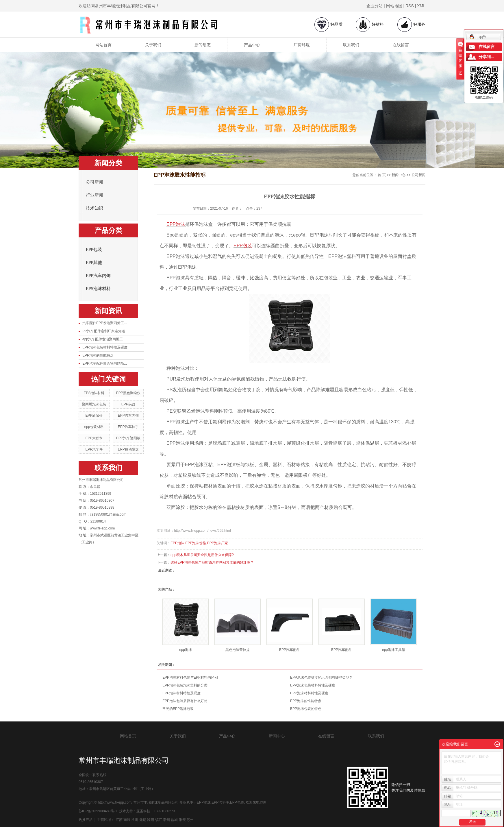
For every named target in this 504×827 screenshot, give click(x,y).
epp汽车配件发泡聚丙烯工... (104, 339)
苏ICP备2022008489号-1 (98, 811)
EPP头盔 (128, 404)
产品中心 (252, 45)
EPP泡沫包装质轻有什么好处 (185, 701)
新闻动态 (203, 45)
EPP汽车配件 (290, 650)
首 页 (382, 175)
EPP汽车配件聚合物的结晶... (105, 363)
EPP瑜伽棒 (94, 416)
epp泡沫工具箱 (394, 650)
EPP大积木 (94, 438)
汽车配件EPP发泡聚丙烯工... (105, 323)
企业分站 (375, 6)
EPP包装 (94, 250)
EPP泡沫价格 (196, 543)
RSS (410, 6)
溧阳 (151, 820)
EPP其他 (94, 263)
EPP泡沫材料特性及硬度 (181, 693)
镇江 (159, 820)
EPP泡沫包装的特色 (306, 709)
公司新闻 (94, 182)
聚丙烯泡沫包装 (94, 404)
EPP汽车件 (94, 449)
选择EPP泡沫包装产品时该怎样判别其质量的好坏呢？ (212, 562)
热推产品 (86, 820)
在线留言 (401, 45)
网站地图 (394, 6)
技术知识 (94, 208)
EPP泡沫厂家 (218, 543)
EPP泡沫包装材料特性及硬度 (105, 347)
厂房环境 (302, 45)
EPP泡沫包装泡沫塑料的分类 (185, 685)
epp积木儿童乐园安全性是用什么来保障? (202, 555)
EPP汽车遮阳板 (128, 438)
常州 (135, 820)
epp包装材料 (94, 427)
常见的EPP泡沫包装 (178, 709)
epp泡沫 (186, 650)
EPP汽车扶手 (128, 427)
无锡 (143, 820)
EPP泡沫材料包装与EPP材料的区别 (190, 678)
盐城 (174, 820)
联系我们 (351, 45)
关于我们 (153, 45)
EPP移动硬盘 (128, 449)
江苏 (119, 820)
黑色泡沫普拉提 (238, 650)
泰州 (166, 820)
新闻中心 (399, 175)
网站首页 (103, 45)
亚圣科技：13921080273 (156, 811)
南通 (127, 820)
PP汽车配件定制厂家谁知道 (104, 331)
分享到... (486, 57)
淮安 (182, 820)
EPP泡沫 (177, 543)
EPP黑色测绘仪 (128, 393)
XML (421, 6)
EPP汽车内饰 (98, 276)
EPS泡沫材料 (98, 289)
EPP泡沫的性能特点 (98, 355)
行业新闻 (94, 195)
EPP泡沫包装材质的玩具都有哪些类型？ (321, 678)
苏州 (190, 820)
